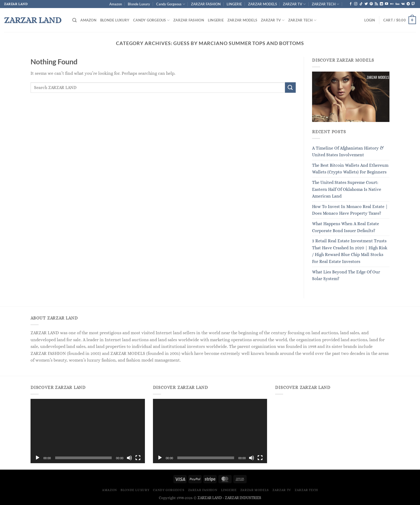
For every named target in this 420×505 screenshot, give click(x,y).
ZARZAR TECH (325, 4)
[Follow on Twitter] (366, 4)
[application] (88, 431)
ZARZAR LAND (33, 20)
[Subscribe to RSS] (376, 4)
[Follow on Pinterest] (371, 4)
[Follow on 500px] (397, 4)
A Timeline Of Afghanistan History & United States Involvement (348, 152)
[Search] (74, 20)
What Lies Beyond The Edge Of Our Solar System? (346, 275)
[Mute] (129, 458)
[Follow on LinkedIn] (381, 4)
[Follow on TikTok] (361, 4)
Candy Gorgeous (171, 4)
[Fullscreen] (138, 458)
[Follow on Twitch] (413, 4)
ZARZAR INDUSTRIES (243, 498)
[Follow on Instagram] (356, 4)
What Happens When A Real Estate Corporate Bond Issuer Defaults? (346, 227)
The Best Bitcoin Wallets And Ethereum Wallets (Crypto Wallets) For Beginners (350, 169)
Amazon (116, 4)
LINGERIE (234, 4)
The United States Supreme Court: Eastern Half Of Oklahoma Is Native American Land (347, 189)
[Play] (37, 458)
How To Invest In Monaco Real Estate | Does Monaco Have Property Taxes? (350, 210)
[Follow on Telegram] (408, 4)
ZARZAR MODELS (262, 4)
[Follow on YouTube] (387, 4)
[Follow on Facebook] (351, 4)
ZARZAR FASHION (206, 4)
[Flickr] (392, 4)
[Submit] (290, 88)
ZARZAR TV (294, 4)
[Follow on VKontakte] (403, 4)
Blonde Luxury (139, 4)
